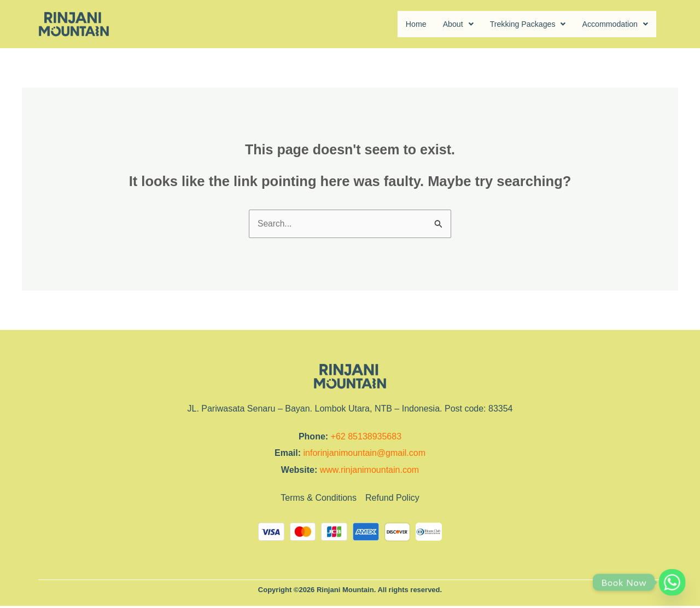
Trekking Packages (516, 24)
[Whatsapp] (672, 582)
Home (396, 24)
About (441, 24)
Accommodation (611, 24)
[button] (441, 25)
